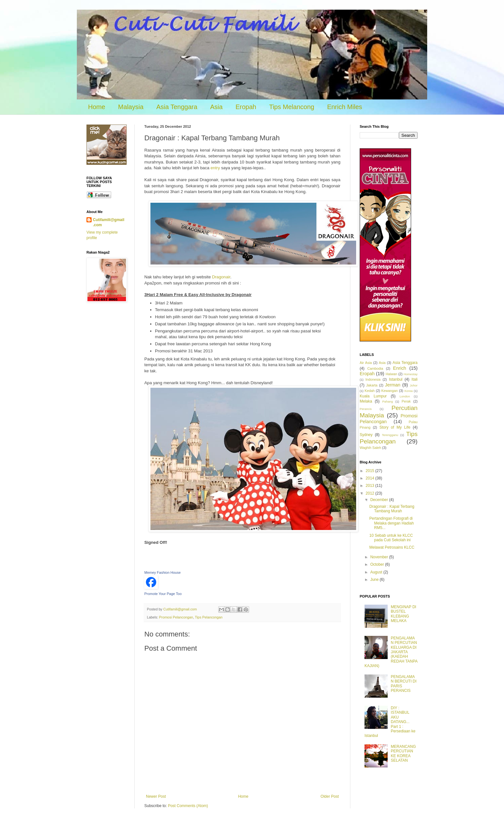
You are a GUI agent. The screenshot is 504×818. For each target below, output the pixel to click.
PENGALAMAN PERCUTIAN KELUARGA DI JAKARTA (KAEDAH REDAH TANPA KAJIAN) (391, 652)
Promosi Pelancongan (176, 617)
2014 (371, 478)
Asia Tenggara (177, 107)
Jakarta (372, 385)
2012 (371, 493)
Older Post (330, 796)
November (380, 557)
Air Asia (366, 363)
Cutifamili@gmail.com (109, 223)
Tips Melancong (292, 107)
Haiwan (392, 374)
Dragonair (221, 277)
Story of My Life (395, 427)
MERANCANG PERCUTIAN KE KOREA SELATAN (403, 753)
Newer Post (156, 796)
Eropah (246, 107)
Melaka (366, 401)
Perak (406, 401)
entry (216, 168)
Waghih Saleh (370, 448)
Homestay (411, 374)
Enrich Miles (345, 107)
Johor (414, 385)
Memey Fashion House (162, 572)
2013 (371, 486)
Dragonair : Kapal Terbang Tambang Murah (392, 509)
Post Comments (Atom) (188, 806)
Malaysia (131, 107)
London (405, 396)
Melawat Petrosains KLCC (392, 547)
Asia (216, 107)
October (378, 564)
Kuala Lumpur (373, 396)
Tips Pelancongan (209, 617)
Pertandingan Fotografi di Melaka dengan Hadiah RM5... (392, 523)
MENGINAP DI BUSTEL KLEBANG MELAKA (404, 614)
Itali (414, 379)
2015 (371, 471)
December (380, 500)
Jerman (393, 385)
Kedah (369, 391)
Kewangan (389, 391)
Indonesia (373, 379)
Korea (409, 391)
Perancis (366, 409)
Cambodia (375, 368)
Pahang (387, 401)
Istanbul (396, 379)
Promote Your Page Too (163, 594)
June (375, 580)
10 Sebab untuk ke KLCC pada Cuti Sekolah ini (391, 538)
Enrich (400, 368)
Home (97, 107)
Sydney (366, 435)
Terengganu (390, 435)
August (377, 572)
